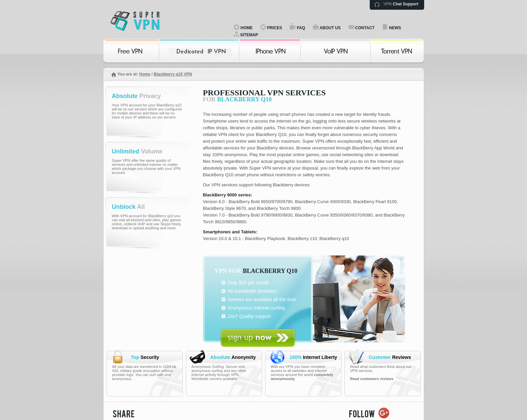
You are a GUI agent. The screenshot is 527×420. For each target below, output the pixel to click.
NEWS (395, 28)
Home (145, 74)
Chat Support (401, 4)
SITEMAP (249, 35)
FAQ (301, 28)
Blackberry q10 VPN (173, 74)
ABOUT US (330, 28)
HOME (247, 28)
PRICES (275, 28)
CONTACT (365, 28)
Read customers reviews (372, 379)
